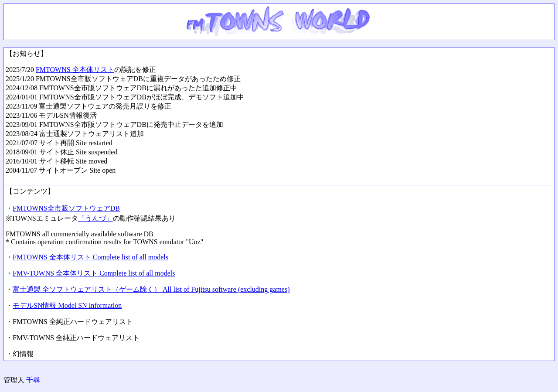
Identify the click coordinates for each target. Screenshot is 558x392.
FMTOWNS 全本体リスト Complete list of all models (90, 257)
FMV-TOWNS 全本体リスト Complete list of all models (94, 273)
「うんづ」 (95, 218)
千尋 (33, 380)
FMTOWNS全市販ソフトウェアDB (66, 208)
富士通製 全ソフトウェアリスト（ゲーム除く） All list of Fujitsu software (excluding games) (151, 289)
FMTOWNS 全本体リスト (75, 70)
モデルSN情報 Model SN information (67, 305)
